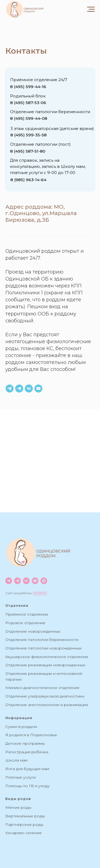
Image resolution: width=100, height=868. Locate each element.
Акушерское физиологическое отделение (47, 657)
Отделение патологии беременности (42, 640)
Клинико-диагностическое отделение (42, 688)
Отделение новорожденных (33, 631)
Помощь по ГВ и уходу (27, 786)
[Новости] (9, 581)
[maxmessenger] (44, 581)
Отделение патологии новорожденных (43, 648)
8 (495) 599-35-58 (29, 135)
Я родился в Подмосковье (31, 735)
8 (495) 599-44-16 (28, 87)
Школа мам (16, 760)
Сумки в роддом (21, 727)
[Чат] (17, 581)
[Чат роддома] (19, 389)
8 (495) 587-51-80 (28, 151)
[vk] (29, 389)
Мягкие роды (18, 807)
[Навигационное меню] (91, 9)
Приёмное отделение (27, 614)
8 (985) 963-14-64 (28, 180)
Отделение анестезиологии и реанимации (47, 705)
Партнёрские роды (24, 825)
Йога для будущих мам (27, 769)
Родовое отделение (25, 623)
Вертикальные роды (25, 816)
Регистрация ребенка (27, 752)
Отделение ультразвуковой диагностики (45, 696)
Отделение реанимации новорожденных (45, 665)
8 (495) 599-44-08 (29, 118)
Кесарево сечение (24, 833)
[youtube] (38, 389)
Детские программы (25, 743)
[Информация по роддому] (10, 389)
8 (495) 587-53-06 (28, 103)
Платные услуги (21, 777)
